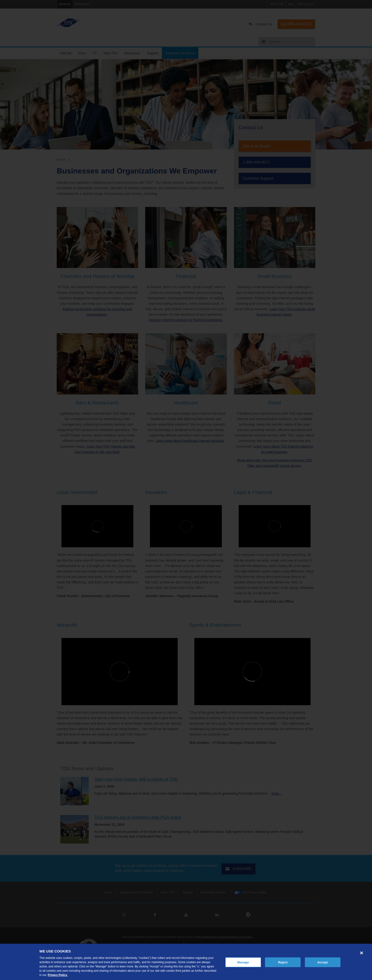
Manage (243, 962)
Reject (283, 962)
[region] (186, 962)
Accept (323, 962)
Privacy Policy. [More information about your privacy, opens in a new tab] (58, 975)
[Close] (362, 953)
